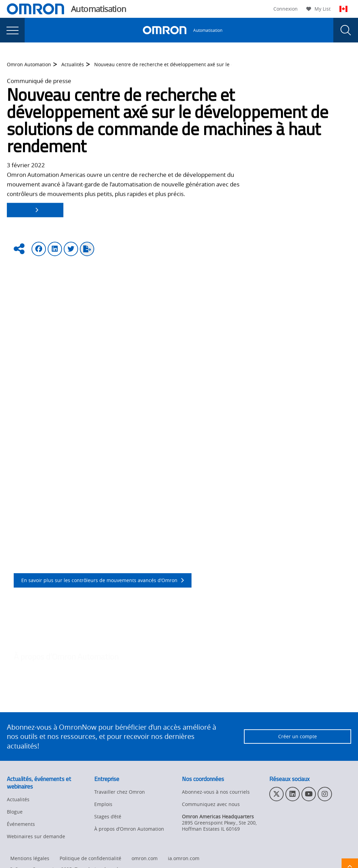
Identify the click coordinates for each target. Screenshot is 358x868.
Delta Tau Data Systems (189, 358)
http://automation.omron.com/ (55, 701)
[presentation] (12, 30)
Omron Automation (29, 69)
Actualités (73, 69)
